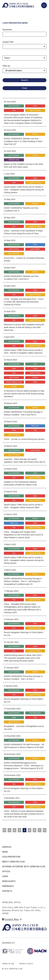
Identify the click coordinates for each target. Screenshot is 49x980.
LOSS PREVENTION (11, 857)
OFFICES (6, 871)
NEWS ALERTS (9, 881)
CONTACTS (7, 891)
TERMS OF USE (8, 964)
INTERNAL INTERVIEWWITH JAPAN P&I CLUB (24, 866)
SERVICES (7, 847)
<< (4, 830)
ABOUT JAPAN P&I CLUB (13, 861)
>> (45, 830)
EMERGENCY (8, 886)
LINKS (5, 876)
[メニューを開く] (44, 5)
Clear (24, 88)
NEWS (5, 852)
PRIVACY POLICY (26, 964)
